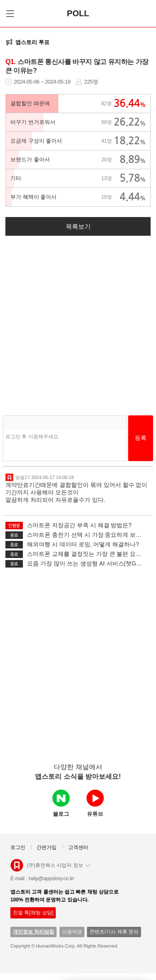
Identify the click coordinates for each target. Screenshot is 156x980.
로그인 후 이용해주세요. (32, 437)
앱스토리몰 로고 (17, 869)
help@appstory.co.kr (51, 879)
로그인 (18, 847)
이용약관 (72, 932)
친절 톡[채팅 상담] (33, 913)
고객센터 (78, 847)
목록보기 (78, 226)
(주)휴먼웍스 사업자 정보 (58, 865)
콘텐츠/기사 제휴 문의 (114, 932)
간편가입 (47, 847)
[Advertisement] (78, 322)
